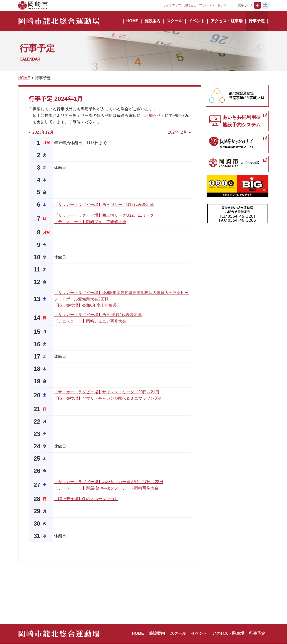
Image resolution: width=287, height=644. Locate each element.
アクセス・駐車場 (227, 21)
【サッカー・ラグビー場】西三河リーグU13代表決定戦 (104, 205)
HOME (132, 21)
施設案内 (153, 21)
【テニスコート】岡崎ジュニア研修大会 (90, 222)
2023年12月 (43, 132)
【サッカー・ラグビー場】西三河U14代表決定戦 (98, 315)
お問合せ (190, 5)
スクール (175, 21)
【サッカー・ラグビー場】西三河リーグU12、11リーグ (104, 215)
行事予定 (257, 21)
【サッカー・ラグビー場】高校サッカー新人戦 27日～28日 (109, 482)
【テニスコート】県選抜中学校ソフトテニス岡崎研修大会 (106, 488)
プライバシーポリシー (214, 5)
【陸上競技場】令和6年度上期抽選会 (87, 305)
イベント (197, 21)
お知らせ (153, 115)
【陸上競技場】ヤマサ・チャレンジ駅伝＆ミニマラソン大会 (108, 398)
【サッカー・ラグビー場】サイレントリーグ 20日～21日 (107, 392)
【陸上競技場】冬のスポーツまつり (86, 499)
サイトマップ (172, 5)
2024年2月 (178, 132)
